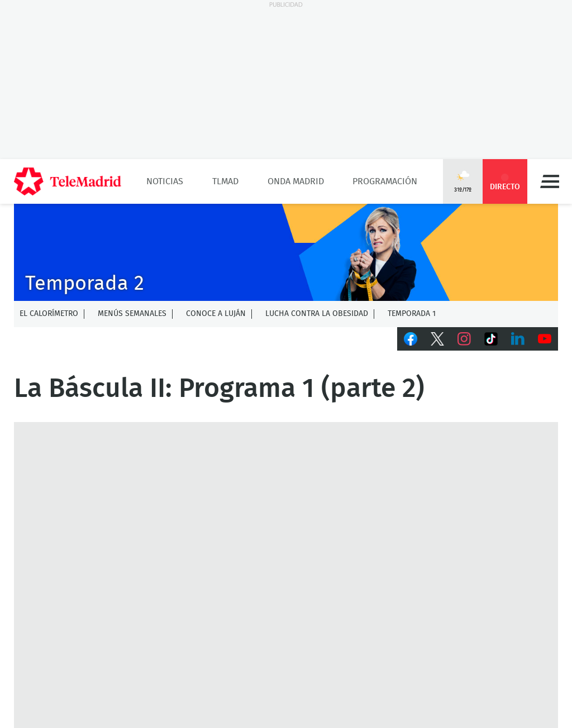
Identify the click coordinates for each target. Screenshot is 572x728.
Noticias (165, 181)
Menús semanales (132, 314)
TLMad (225, 181)
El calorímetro (49, 314)
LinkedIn (518, 339)
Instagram (464, 339)
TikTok (491, 339)
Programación (385, 181)
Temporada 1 (412, 314)
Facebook (411, 339)
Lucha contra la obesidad (317, 314)
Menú (550, 181)
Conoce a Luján (216, 314)
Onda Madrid (296, 181)
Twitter (437, 339)
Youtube (545, 339)
